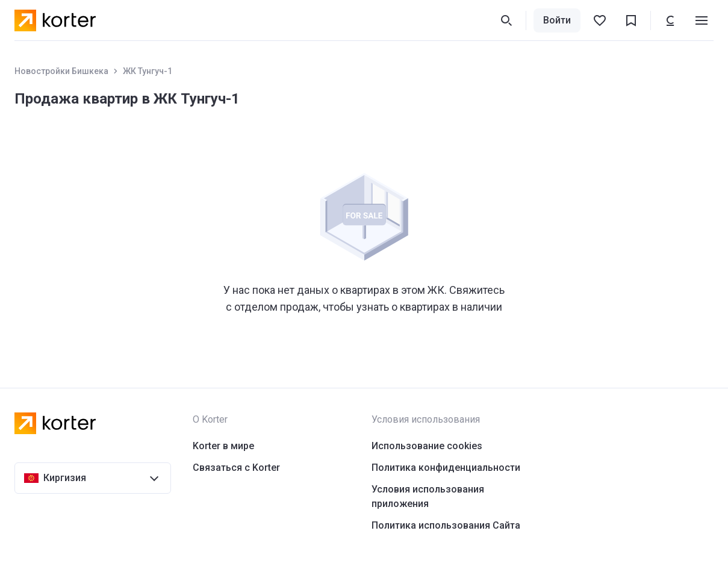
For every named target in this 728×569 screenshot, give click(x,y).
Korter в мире (223, 446)
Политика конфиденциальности (446, 468)
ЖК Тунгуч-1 (148, 71)
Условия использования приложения (428, 496)
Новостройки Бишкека (61, 71)
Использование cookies (427, 446)
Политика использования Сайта (446, 525)
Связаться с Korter (236, 468)
